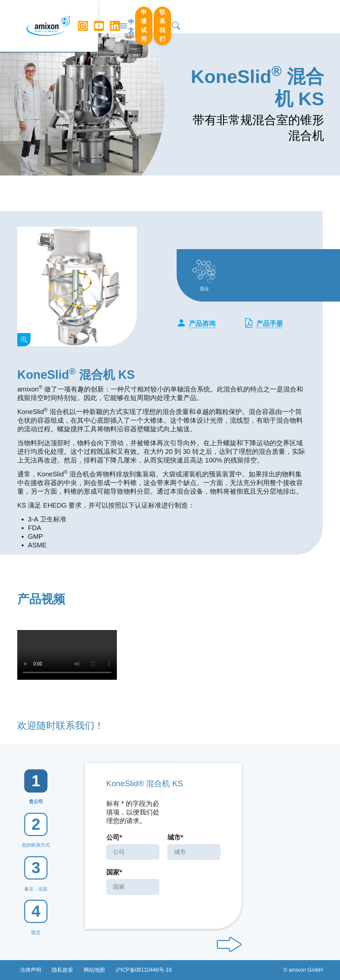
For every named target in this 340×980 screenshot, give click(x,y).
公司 (114, 837)
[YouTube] (97, 17)
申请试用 (245, 16)
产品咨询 (196, 324)
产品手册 (263, 324)
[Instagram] (81, 17)
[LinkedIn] (113, 17)
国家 (114, 872)
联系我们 (283, 16)
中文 (218, 17)
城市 (175, 837)
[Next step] (229, 945)
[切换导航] (170, 17)
